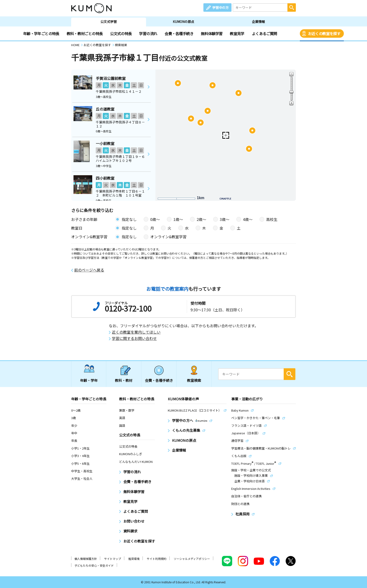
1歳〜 (178, 219)
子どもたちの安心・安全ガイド (94, 565)
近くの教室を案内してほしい (136, 332)
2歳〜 (201, 219)
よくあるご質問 (264, 33)
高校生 (272, 219)
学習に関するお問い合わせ (134, 338)
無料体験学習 (212, 33)
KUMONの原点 (183, 22)
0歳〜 (155, 219)
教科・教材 (124, 380)
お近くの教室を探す (324, 33)
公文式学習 (109, 22)
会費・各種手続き (179, 33)
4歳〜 (248, 219)
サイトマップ (113, 559)
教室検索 (194, 380)
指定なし (129, 219)
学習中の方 (220, 7)
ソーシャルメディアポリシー (192, 559)
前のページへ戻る (89, 270)
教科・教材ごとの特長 (85, 33)
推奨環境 (134, 559)
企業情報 (258, 22)
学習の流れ (148, 33)
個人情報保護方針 (86, 559)
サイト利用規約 (157, 559)
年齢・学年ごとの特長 (41, 33)
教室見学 (237, 33)
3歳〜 (225, 219)
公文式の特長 (121, 33)
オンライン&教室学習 (168, 237)
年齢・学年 (89, 380)
